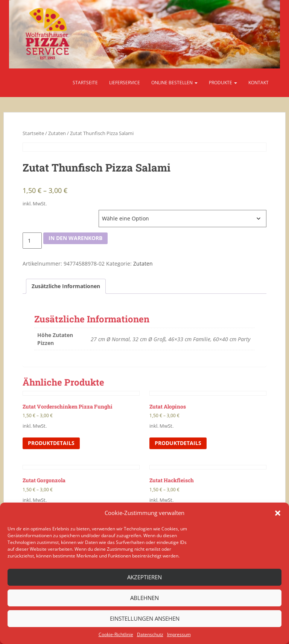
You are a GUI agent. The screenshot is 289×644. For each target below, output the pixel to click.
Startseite (85, 83)
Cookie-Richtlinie (116, 634)
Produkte (223, 83)
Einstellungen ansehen (145, 618)
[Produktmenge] (32, 241)
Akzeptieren (144, 577)
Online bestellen (174, 83)
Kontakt (259, 83)
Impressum (179, 634)
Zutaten (57, 133)
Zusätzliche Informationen (66, 286)
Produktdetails (51, 443)
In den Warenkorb (75, 238)
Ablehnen (144, 598)
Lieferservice (125, 83)
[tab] (66, 286)
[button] (278, 513)
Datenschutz (150, 634)
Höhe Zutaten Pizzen (46, 214)
